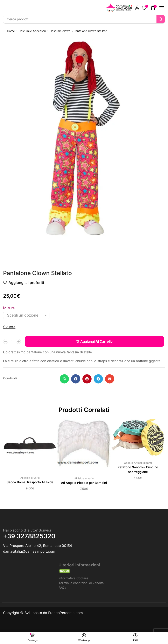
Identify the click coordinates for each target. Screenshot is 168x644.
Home (11, 31)
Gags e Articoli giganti (138, 463)
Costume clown (60, 31)
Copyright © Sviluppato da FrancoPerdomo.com (43, 614)
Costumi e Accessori (32, 31)
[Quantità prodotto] (12, 341)
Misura (9, 308)
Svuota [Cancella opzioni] (9, 327)
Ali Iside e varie (30, 478)
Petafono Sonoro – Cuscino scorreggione (138, 470)
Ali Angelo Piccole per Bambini (84, 483)
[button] (137, 8)
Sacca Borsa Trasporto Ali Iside (30, 482)
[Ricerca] (161, 19)
